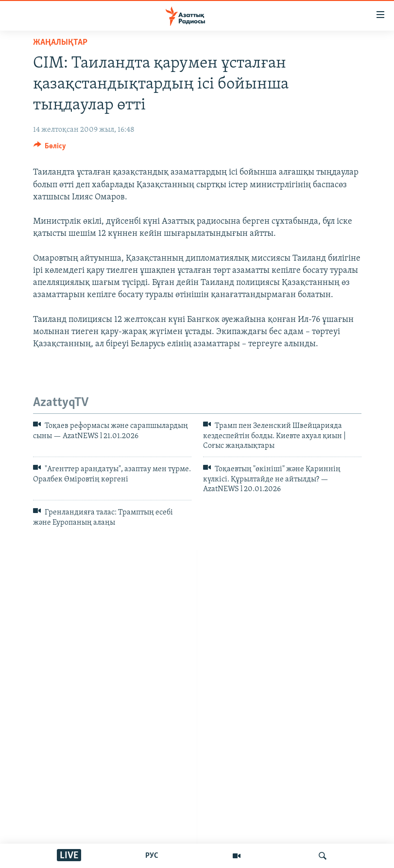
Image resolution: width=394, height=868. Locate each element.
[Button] (50, 148)
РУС (152, 856)
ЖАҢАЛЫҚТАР (60, 43)
